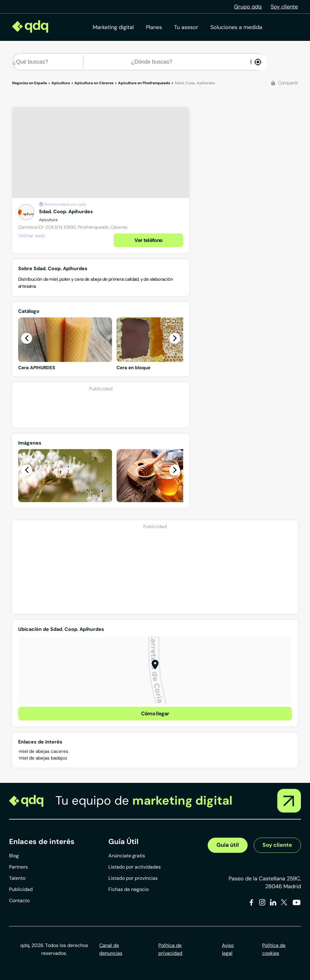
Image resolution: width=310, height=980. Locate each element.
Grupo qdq (248, 7)
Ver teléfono (148, 240)
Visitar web (32, 236)
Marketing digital (113, 27)
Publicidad (21, 889)
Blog (14, 856)
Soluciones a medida (236, 27)
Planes (154, 27)
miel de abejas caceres (44, 751)
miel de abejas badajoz (43, 758)
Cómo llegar (155, 713)
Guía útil (228, 845)
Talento (17, 878)
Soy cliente (284, 7)
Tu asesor (186, 27)
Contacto (19, 901)
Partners (18, 867)
